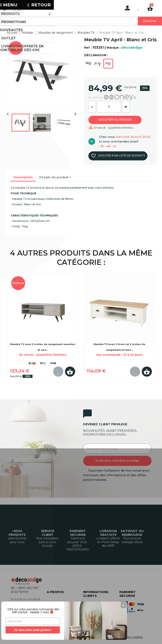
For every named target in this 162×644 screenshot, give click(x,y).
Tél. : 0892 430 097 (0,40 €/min (25, 590)
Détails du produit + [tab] (55, 177)
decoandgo (132, 47)
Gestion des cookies (128, 637)
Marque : (113, 48)
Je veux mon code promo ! (32, 630)
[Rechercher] (81, 21)
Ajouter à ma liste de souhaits (117, 156)
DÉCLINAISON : (96, 55)
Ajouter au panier (117, 120)
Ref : (88, 48)
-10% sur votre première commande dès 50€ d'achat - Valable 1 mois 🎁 (32, 609)
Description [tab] (23, 177)
